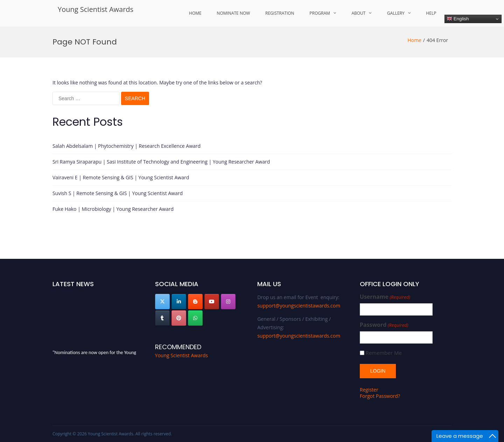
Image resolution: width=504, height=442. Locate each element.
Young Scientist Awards (96, 9)
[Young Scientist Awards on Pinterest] (179, 318)
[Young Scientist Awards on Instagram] (228, 302)
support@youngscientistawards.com (299, 306)
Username (385, 297)
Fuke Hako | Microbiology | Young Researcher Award (113, 209)
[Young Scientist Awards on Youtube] (212, 302)
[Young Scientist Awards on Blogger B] (195, 302)
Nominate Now (233, 13)
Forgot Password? (380, 396)
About (358, 13)
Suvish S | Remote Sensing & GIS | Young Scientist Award (118, 193)
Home (195, 13)
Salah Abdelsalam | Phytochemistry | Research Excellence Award (127, 146)
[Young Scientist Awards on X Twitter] (162, 302)
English (458, 19)
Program (320, 13)
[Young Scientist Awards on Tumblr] (162, 318)
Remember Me (383, 353)
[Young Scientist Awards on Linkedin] (179, 302)
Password (384, 325)
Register (369, 390)
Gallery (396, 13)
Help (431, 13)
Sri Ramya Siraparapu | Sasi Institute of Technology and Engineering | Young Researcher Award (161, 162)
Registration (280, 13)
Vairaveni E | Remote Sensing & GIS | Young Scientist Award (121, 177)
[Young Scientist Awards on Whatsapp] (195, 318)
